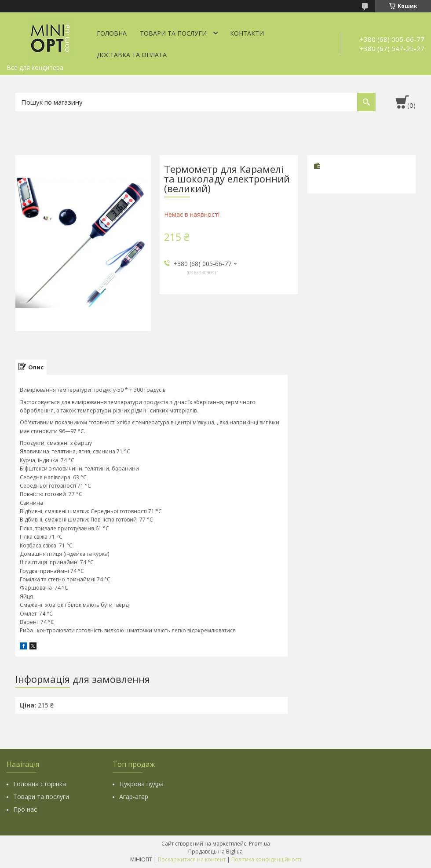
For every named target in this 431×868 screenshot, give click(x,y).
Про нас (25, 809)
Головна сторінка (40, 784)
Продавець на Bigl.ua (215, 852)
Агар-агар (134, 797)
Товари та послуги (173, 33)
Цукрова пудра (141, 784)
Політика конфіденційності (266, 859)
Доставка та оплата (132, 55)
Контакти (247, 33)
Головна (112, 33)
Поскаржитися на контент (192, 859)
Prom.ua (259, 844)
